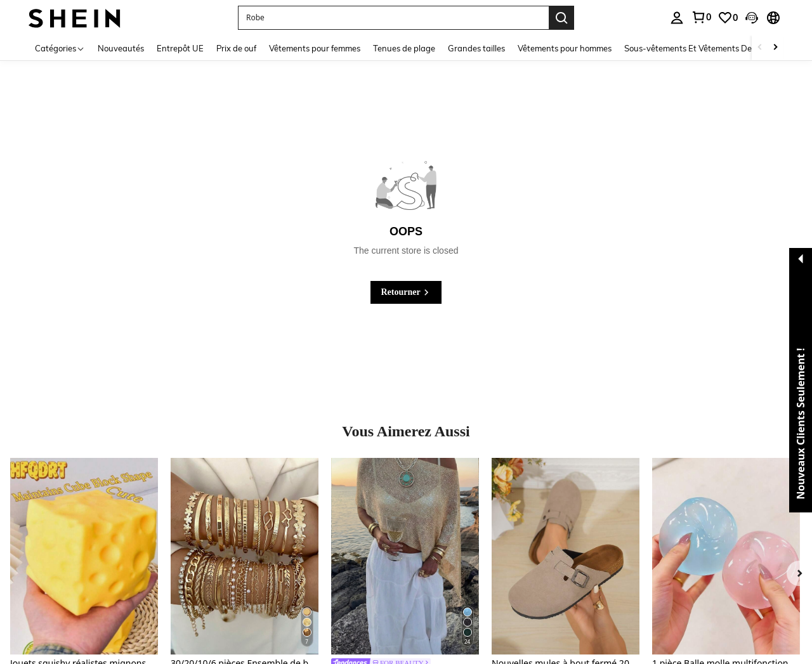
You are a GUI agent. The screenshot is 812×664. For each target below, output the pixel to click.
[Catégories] (60, 48)
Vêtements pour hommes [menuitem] (565, 48)
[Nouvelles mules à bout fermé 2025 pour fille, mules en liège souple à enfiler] (566, 556)
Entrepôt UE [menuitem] (180, 48)
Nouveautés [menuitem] (121, 48)
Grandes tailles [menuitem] (476, 48)
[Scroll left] (760, 48)
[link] (701, 17)
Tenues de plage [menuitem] (404, 48)
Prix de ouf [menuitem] (236, 48)
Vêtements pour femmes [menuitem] (315, 48)
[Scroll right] (775, 48)
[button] (393, 18)
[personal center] (677, 18)
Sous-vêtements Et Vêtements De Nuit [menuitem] (697, 48)
